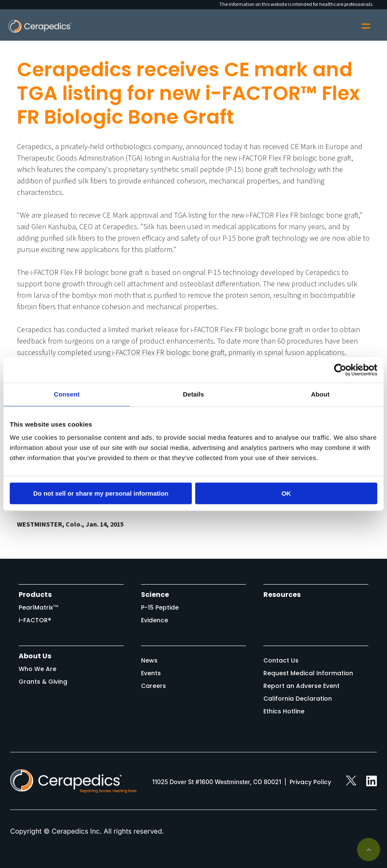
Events (151, 673)
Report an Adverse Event (301, 686)
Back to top (369, 850)
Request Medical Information (308, 673)
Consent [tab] (67, 394)
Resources (282, 595)
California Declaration (298, 699)
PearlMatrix (39, 607)
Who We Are (37, 669)
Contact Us (281, 660)
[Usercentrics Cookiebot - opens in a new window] (340, 370)
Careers (153, 686)
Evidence (155, 620)
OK (286, 493)
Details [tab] (193, 394)
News (149, 660)
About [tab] (320, 394)
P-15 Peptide (160, 607)
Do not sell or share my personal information (101, 493)
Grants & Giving (43, 682)
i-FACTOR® (35, 620)
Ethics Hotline (284, 711)
